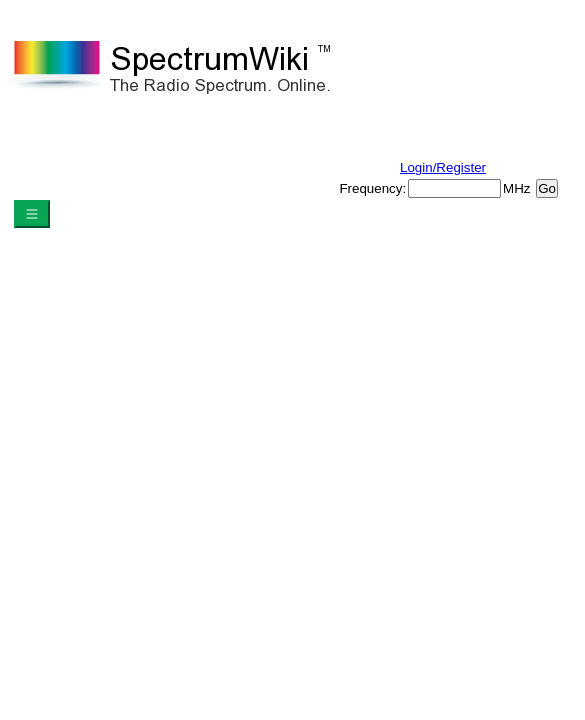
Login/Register (443, 167)
